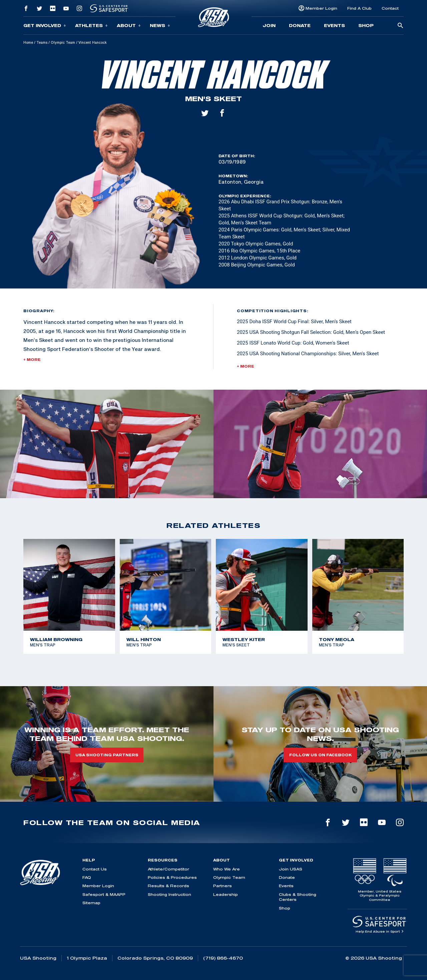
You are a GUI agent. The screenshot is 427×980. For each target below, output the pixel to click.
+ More (32, 360)
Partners (223, 886)
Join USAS (291, 869)
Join (269, 25)
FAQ (87, 877)
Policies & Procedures (172, 877)
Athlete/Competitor (168, 869)
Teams (42, 42)
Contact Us (95, 869)
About (129, 26)
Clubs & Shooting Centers (298, 897)
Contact (390, 8)
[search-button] (400, 26)
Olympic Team (63, 42)
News (160, 26)
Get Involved (45, 26)
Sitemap (91, 903)
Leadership (226, 894)
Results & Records (168, 886)
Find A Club (359, 8)
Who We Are (227, 869)
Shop (366, 25)
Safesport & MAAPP (104, 894)
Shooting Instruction (169, 894)
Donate (300, 25)
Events (334, 25)
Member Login (321, 8)
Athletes (91, 26)
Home (28, 42)
